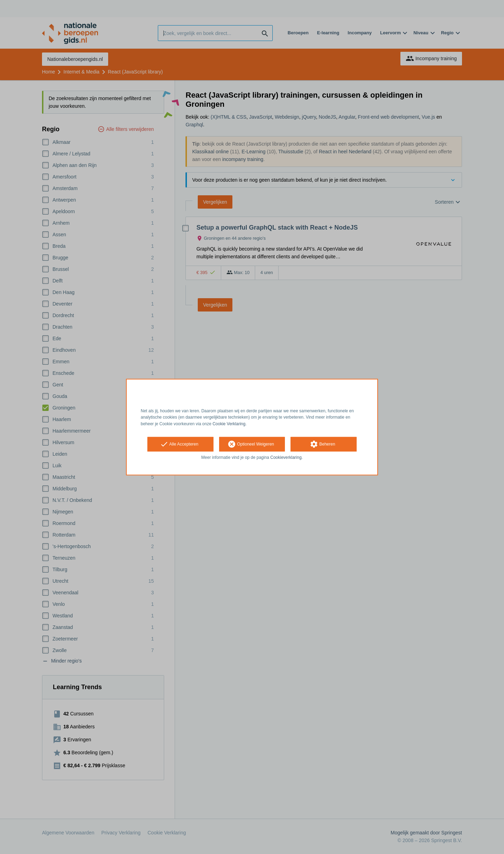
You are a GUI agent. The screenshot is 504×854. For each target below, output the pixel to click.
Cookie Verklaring (229, 424)
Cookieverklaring (286, 457)
